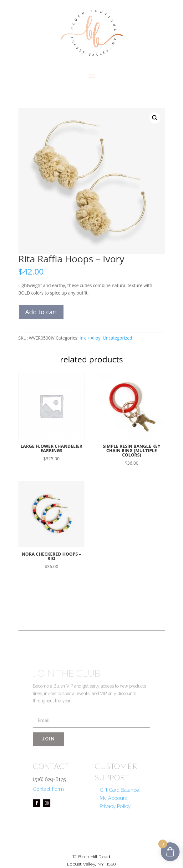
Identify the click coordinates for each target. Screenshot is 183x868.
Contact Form (48, 813)
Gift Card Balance (119, 814)
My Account (114, 822)
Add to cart (41, 312)
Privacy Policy (115, 830)
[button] (155, 118)
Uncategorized (117, 338)
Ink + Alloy (90, 338)
